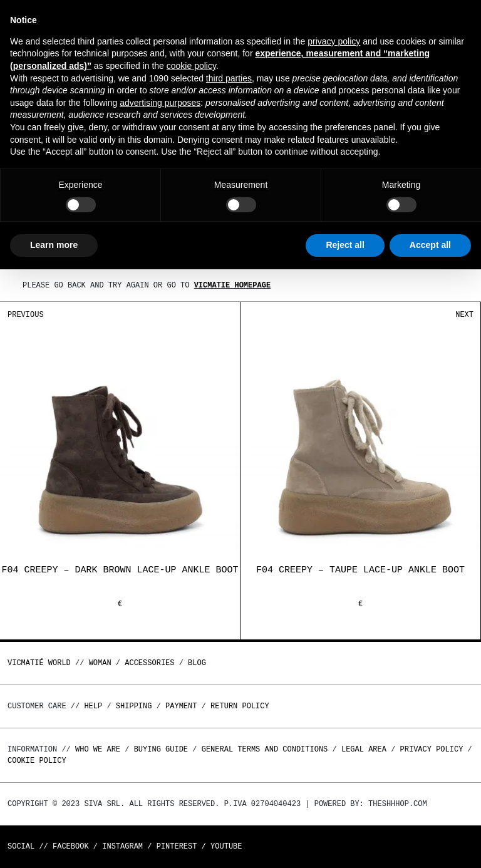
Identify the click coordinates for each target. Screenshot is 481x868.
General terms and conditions (265, 749)
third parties (229, 78)
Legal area (364, 749)
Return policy (240, 706)
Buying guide (161, 749)
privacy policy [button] (334, 41)
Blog (197, 663)
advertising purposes (160, 103)
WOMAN (100, 663)
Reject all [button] (345, 245)
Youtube (226, 846)
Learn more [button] (54, 245)
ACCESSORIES (149, 663)
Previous (26, 315)
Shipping (134, 706)
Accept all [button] (430, 245)
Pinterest (177, 846)
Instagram (122, 846)
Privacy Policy (432, 749)
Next (464, 315)
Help (93, 706)
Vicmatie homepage (232, 285)
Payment (181, 706)
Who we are (98, 749)
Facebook (71, 846)
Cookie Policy (37, 761)
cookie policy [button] (191, 66)
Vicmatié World (39, 663)
